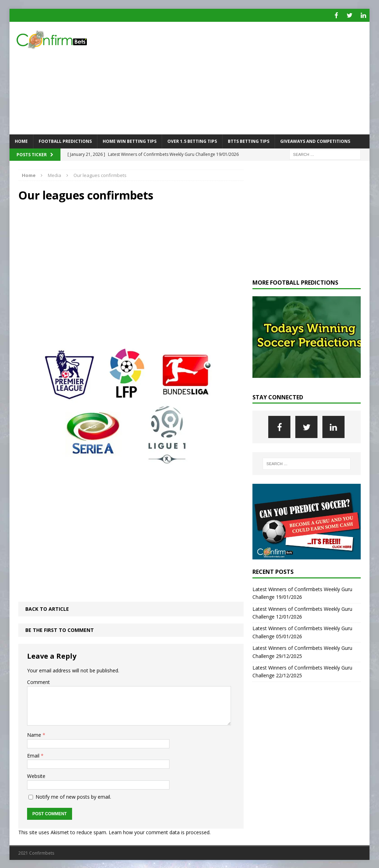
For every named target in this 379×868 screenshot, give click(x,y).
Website (36, 775)
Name (35, 734)
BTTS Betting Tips (249, 141)
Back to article (47, 608)
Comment (38, 681)
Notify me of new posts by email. (73, 796)
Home (21, 141)
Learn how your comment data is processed (159, 831)
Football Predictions (65, 141)
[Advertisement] (248, 77)
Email (34, 755)
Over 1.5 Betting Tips (192, 141)
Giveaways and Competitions (315, 141)
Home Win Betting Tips (130, 141)
